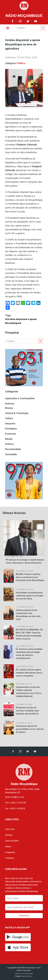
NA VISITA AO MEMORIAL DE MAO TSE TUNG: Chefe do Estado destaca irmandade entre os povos (29, 634)
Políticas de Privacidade (24, 973)
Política (21, 63)
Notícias (10, 404)
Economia (10, 434)
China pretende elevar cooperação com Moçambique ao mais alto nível (28, 615)
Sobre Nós (10, 829)
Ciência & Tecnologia (17, 413)
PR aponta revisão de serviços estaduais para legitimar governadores (27, 711)
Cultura (9, 418)
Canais (8, 847)
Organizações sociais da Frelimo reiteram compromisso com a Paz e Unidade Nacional (29, 692)
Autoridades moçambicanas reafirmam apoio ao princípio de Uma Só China (30, 596)
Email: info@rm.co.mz (15, 797)
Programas (10, 852)
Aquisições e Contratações (20, 398)
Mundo (9, 439)
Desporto (10, 423)
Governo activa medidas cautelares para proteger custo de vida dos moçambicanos (29, 654)
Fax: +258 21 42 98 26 (15, 809)
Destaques (11, 429)
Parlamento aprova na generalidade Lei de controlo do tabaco (30, 729)
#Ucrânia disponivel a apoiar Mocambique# (21, 321)
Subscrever (24, 916)
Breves (9, 408)
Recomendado (13, 449)
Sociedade (11, 454)
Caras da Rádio (12, 841)
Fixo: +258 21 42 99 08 (15, 803)
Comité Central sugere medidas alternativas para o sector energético (29, 673)
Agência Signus (27, 976)
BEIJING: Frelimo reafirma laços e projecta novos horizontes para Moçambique (30, 577)
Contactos (10, 858)
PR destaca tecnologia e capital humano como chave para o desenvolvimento (25, 561)
